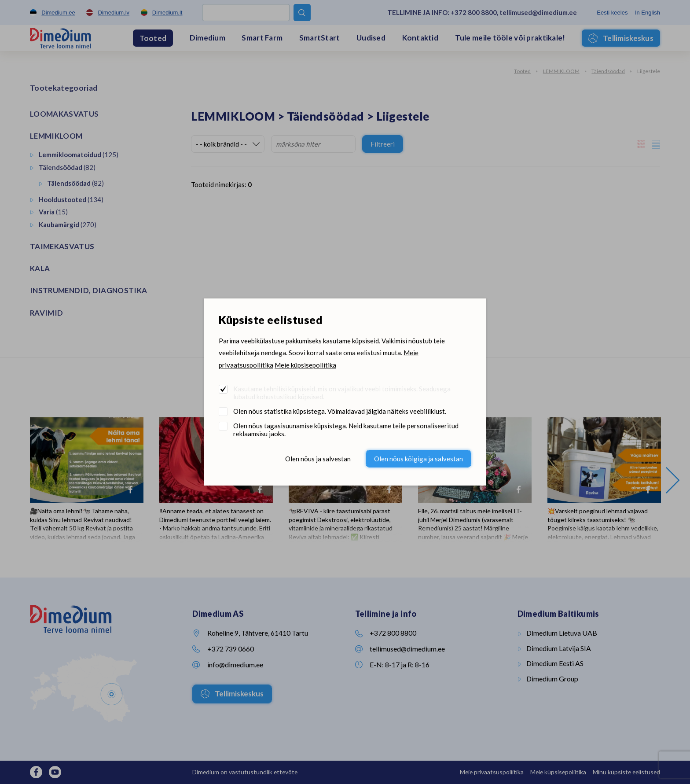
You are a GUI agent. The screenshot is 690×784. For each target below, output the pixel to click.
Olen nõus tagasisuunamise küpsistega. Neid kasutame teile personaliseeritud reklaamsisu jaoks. (346, 430)
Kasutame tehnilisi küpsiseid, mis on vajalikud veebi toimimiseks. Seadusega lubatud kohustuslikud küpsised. (342, 393)
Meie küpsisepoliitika (305, 365)
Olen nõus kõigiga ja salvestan (418, 459)
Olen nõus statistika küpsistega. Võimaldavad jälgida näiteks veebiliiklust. (340, 411)
